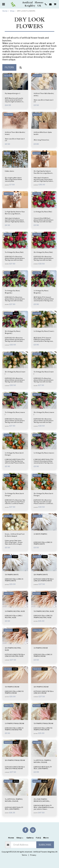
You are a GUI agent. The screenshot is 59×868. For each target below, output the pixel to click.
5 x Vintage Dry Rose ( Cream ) (44, 373)
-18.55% (16, 781)
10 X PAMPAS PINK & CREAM (15, 760)
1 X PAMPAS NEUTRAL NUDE (15, 611)
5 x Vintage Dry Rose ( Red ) (14, 252)
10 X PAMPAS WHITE (41, 575)
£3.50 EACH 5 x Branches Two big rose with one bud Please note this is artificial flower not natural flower (15, 503)
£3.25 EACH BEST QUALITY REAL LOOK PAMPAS (14, 808)
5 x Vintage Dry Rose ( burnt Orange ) (14, 494)
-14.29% (15, 557)
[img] (15, 81)
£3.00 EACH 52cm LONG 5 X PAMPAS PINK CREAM (43, 729)
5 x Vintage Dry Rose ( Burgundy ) (12, 292)
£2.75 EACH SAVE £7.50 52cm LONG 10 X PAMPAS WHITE (44, 580)
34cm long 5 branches (41, 140)
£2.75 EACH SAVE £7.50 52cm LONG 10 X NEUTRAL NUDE (15, 655)
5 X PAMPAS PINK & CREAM (43, 723)
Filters (9, 67)
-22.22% (44, 153)
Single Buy (37, 194)
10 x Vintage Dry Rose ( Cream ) (15, 373)
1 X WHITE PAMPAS (40, 534)
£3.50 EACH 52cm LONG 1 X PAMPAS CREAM (43, 655)
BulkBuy (7, 153)
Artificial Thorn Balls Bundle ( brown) (15, 133)
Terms (24, 855)
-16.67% (45, 234)
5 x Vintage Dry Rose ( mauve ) (15, 413)
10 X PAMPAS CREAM (41, 687)
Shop (12, 11)
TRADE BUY (37, 234)
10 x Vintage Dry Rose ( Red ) (43, 252)
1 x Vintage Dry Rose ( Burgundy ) (41, 292)
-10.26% (15, 234)
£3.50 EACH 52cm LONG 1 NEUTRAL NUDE (14, 616)
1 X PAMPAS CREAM (41, 648)
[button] (3, 4)
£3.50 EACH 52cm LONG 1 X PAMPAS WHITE (43, 543)
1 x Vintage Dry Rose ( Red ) (43, 212)
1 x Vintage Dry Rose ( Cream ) (44, 331)
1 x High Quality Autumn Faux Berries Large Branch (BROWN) (15, 213)
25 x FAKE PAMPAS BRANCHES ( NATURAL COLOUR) (42, 800)
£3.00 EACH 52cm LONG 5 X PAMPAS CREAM (14, 692)
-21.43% (45, 557)
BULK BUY (37, 153)
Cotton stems (9, 171)
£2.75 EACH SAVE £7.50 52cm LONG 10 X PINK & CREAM (15, 768)
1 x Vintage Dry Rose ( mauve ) (44, 453)
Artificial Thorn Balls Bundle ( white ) (44, 94)
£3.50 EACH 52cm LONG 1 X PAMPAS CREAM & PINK (14, 729)
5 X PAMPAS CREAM (12, 687)
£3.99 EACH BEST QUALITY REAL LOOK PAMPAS (43, 768)
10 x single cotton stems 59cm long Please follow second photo (13, 179)
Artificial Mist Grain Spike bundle (43, 133)
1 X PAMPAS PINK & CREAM (14, 723)
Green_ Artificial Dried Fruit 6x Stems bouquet (15, 535)
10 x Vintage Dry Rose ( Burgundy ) (13, 332)
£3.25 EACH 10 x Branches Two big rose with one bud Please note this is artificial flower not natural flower (43, 503)
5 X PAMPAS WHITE (12, 575)
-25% (13, 153)
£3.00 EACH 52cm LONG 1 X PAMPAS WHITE (14, 580)
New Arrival (37, 76)
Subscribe (45, 845)
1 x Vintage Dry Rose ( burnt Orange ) (14, 454)
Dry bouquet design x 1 (13, 93)
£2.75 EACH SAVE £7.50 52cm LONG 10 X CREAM (44, 692)
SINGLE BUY (9, 194)
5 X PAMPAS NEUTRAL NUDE (44, 611)
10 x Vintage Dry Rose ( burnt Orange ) (43, 494)
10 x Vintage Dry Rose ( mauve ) (44, 413)
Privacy (33, 855)
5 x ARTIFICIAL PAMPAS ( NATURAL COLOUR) (14, 800)
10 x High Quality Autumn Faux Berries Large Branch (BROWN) (43, 172)
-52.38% (45, 781)
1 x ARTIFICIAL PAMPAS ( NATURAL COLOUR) (42, 761)
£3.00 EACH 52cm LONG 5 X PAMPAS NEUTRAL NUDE (43, 616)
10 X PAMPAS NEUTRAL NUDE (13, 649)
